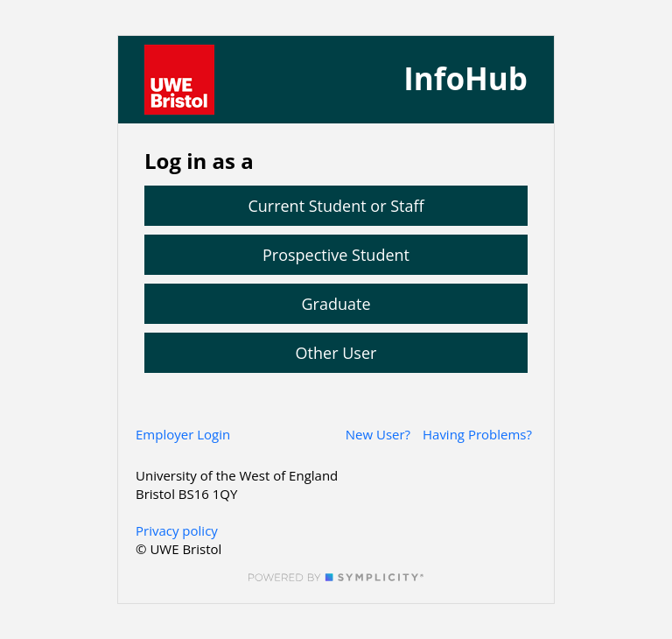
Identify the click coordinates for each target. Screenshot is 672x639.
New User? (378, 434)
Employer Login (183, 434)
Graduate (336, 304)
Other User (336, 353)
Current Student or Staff (336, 206)
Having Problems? (477, 434)
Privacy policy (177, 530)
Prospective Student (336, 255)
